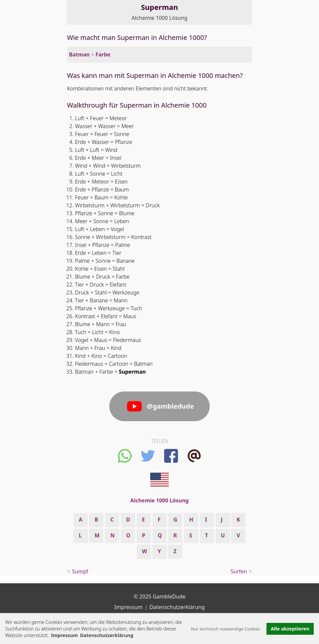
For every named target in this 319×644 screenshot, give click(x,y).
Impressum (64, 635)
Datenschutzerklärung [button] (106, 635)
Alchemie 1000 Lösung (159, 18)
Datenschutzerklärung (177, 607)
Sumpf (80, 571)
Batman (79, 54)
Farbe (103, 54)
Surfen (239, 571)
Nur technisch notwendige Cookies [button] (225, 629)
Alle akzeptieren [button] (290, 629)
